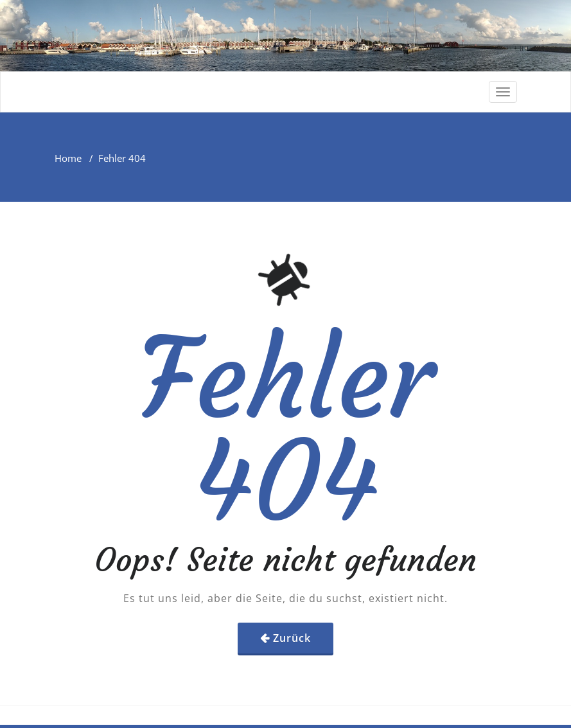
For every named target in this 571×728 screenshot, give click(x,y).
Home (68, 158)
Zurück (292, 638)
